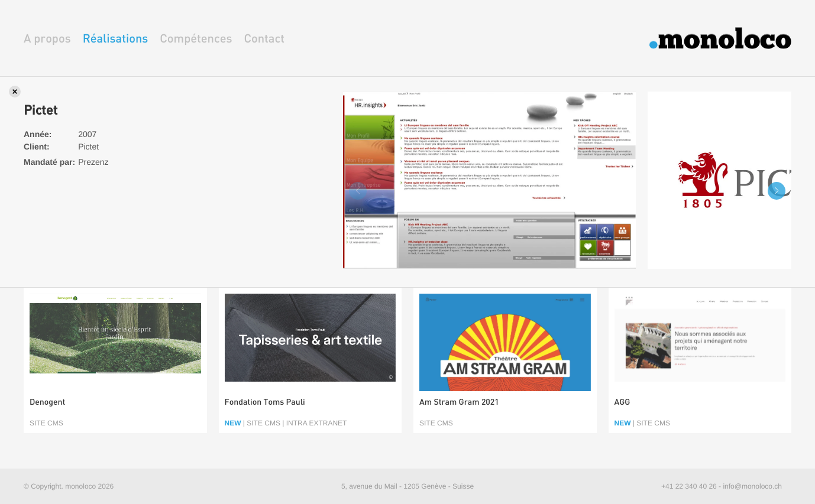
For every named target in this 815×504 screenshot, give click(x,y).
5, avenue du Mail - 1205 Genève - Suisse (408, 486)
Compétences (196, 38)
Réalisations (116, 38)
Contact (264, 38)
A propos (47, 38)
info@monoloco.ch (752, 486)
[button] (777, 191)
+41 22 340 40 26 (689, 486)
